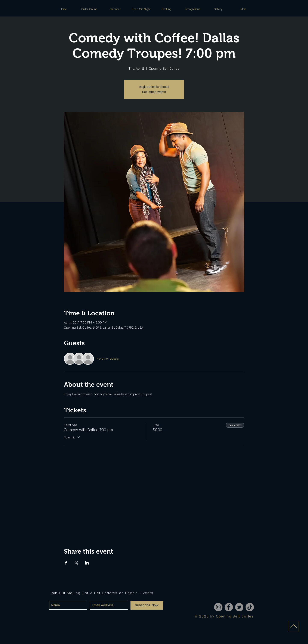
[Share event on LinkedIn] (87, 563)
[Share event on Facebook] (66, 563)
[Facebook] (229, 607)
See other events (154, 92)
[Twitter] (239, 607)
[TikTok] (250, 607)
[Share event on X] (76, 563)
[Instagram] (218, 607)
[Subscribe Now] (147, 605)
